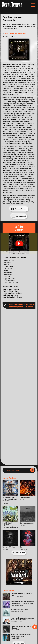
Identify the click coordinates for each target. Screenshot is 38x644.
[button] (19, 244)
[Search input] (17, 470)
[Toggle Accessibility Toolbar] (35, 627)
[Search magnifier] (32, 470)
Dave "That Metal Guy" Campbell (17, 34)
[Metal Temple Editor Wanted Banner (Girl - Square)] (19, 584)
